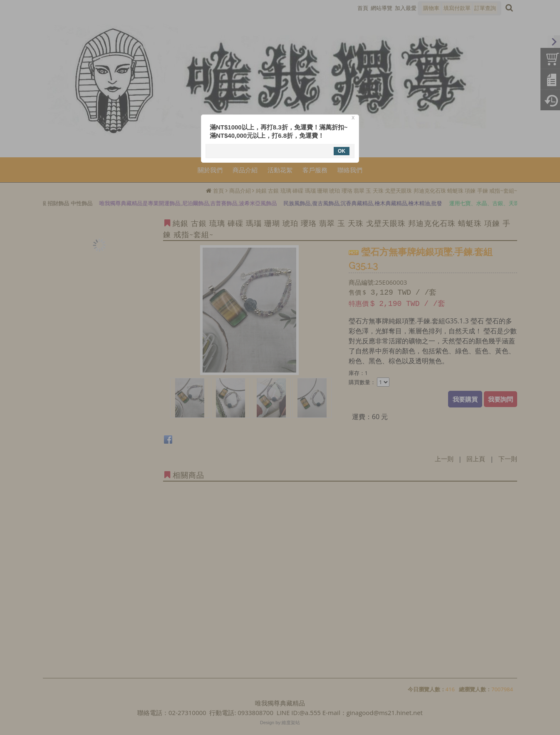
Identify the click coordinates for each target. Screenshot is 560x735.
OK (342, 151)
